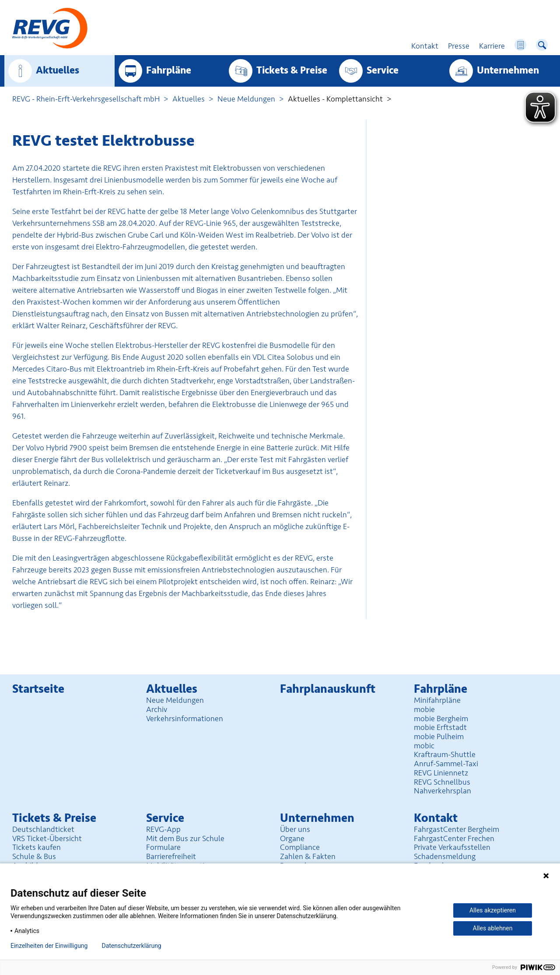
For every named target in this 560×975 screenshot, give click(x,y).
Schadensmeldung (445, 856)
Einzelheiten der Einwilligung (49, 946)
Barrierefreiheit (171, 856)
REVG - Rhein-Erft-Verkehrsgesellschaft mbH (86, 99)
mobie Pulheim (439, 737)
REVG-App (163, 829)
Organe (292, 838)
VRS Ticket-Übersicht (47, 838)
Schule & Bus (34, 856)
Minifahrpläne (437, 700)
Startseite (38, 689)
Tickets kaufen (37, 847)
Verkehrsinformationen (185, 719)
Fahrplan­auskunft (328, 689)
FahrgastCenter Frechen (454, 838)
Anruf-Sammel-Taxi (446, 764)
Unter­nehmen (508, 70)
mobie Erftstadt (440, 727)
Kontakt (436, 818)
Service (383, 70)
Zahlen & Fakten (308, 856)
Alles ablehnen (493, 928)
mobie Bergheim (441, 719)
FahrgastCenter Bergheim (457, 829)
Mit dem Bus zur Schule (185, 838)
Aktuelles (58, 70)
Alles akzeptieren (493, 910)
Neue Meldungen (246, 99)
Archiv (157, 709)
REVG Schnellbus (442, 782)
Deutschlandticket (43, 829)
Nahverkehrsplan (443, 791)
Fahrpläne (169, 70)
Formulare (163, 847)
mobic (424, 746)
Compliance (300, 847)
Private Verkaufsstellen (452, 847)
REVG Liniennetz (441, 773)
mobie (424, 709)
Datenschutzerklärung (131, 946)
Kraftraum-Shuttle (445, 754)
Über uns (295, 829)
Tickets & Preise (292, 70)
